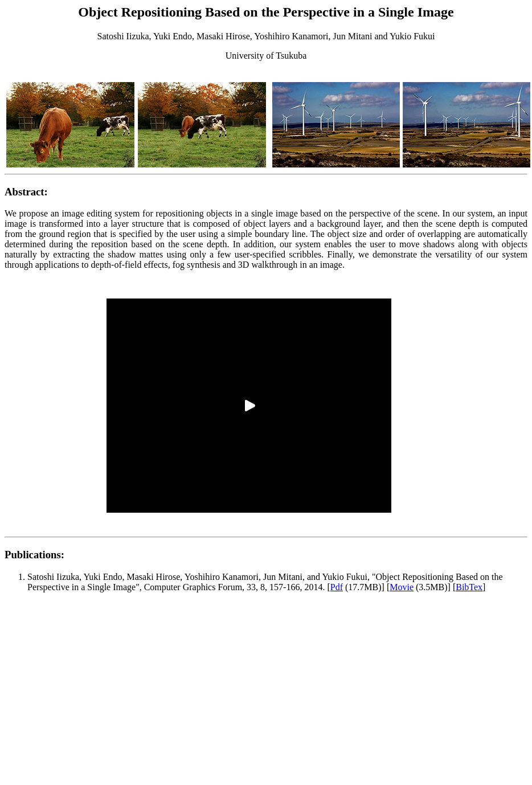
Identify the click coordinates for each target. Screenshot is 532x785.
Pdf (337, 587)
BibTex (469, 587)
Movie (402, 587)
